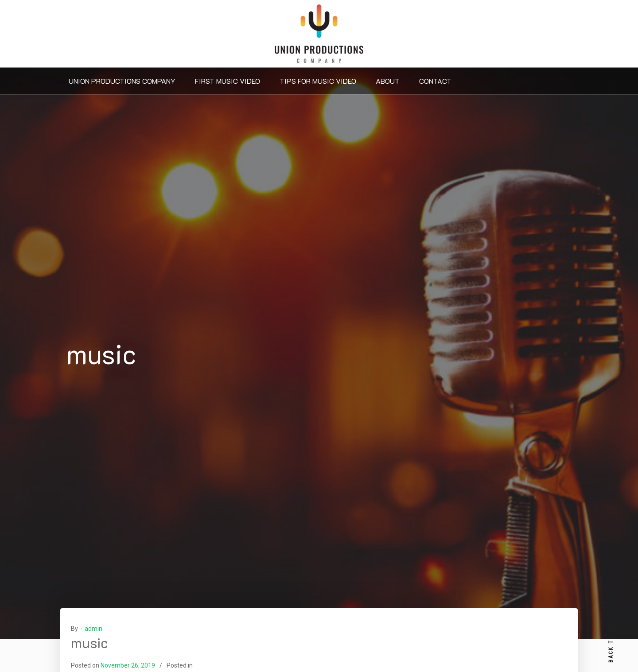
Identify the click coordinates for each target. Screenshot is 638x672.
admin (93, 629)
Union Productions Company (122, 81)
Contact (435, 81)
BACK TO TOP (611, 637)
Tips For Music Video (318, 81)
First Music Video (228, 81)
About (388, 81)
